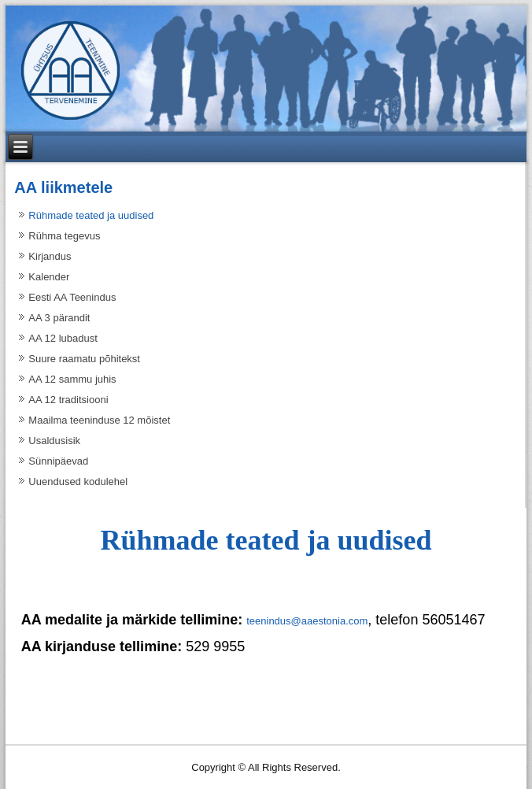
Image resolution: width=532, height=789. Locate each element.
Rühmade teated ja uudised (91, 215)
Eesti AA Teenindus (72, 297)
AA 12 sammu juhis (72, 379)
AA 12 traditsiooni (68, 400)
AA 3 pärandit (59, 318)
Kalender (49, 277)
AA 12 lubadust (63, 338)
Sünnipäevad (58, 461)
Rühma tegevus (64, 236)
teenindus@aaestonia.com (307, 621)
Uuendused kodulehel (78, 482)
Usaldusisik (54, 441)
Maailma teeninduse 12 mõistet (99, 420)
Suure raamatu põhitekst (84, 359)
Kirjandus (50, 256)
